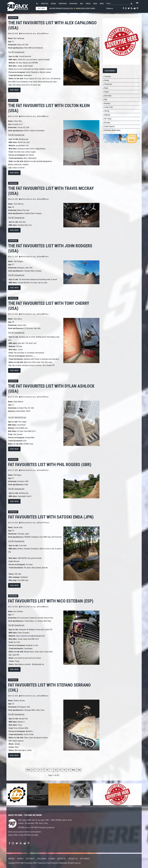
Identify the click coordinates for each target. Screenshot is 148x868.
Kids (82, 4)
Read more (14, 90)
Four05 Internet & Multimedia (57, 863)
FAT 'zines (108, 119)
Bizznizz (107, 103)
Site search (85, 859)
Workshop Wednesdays (112, 130)
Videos (88, 4)
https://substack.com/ (24, 636)
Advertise (62, 859)
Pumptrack (63, 4)
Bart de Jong (32, 34)
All (37, 4)
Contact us (73, 859)
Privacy (20, 859)
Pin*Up (107, 111)
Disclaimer (41, 859)
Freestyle (45, 4)
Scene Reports (109, 126)
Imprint (11, 859)
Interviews (73, 4)
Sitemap (52, 859)
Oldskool (107, 115)
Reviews (107, 123)
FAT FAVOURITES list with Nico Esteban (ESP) (51, 601)
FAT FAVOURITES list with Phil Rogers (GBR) (50, 465)
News (95, 4)
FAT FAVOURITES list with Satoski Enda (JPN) (51, 517)
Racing (53, 4)
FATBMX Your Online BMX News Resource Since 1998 (20, 6)
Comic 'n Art (108, 107)
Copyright (30, 859)
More (102, 4)
